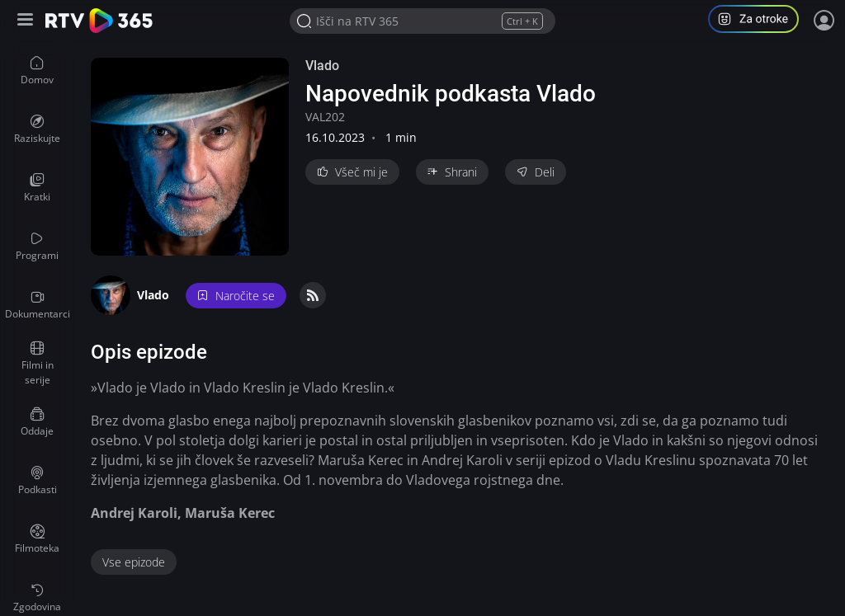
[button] (760, 21)
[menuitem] (37, 71)
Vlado (322, 66)
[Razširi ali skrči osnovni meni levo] (27, 21)
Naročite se (236, 296)
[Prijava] (824, 21)
